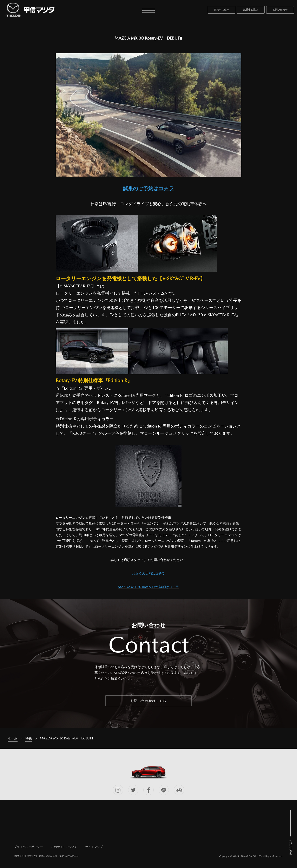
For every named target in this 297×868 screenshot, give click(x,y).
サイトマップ (94, 847)
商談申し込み (222, 10)
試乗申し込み (251, 10)
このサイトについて (64, 847)
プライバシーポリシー (28, 847)
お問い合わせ (280, 10)
